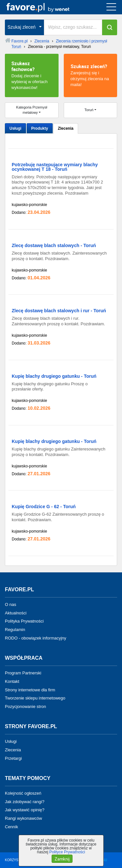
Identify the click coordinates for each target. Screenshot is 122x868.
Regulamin (15, 630)
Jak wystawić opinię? (25, 810)
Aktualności (16, 613)
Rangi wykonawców (23, 818)
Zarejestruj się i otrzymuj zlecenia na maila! (91, 75)
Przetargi (13, 758)
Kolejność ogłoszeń (23, 793)
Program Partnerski (23, 673)
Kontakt (12, 681)
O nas (11, 604)
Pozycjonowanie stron (25, 706)
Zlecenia (66, 128)
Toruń (89, 110)
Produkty (40, 128)
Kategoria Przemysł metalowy (32, 110)
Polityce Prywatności (67, 852)
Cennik (11, 827)
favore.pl (45, 7)
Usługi (15, 128)
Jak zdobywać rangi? (25, 801)
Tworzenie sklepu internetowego (35, 698)
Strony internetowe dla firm (30, 690)
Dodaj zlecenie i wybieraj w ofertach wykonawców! (32, 75)
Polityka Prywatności (24, 621)
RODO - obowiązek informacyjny (36, 638)
